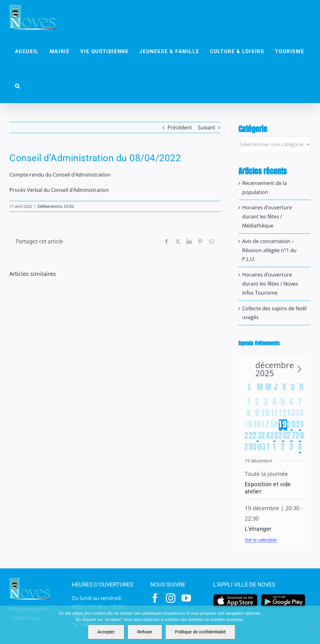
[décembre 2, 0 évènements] (257, 402)
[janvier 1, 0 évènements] (275, 447)
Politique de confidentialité (200, 632)
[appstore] (235, 596)
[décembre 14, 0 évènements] (300, 414)
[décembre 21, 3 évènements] (300, 425)
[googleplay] (283, 596)
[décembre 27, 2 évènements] (291, 436)
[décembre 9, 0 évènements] (257, 414)
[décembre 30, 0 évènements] (257, 447)
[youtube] (186, 598)
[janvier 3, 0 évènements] (291, 447)
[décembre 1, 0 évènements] (249, 402)
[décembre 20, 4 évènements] (291, 425)
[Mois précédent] (250, 369)
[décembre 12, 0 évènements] (283, 414)
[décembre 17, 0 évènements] (266, 425)
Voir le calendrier (261, 540)
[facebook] (155, 598)
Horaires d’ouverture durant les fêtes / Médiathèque (267, 217)
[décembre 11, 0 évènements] (275, 414)
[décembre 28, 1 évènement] (300, 436)
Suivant (207, 127)
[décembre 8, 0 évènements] (249, 414)
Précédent (180, 127)
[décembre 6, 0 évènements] (291, 402)
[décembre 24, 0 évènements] (266, 436)
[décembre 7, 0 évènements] (300, 402)
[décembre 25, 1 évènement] (275, 436)
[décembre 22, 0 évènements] (249, 436)
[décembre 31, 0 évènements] (266, 447)
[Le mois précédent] (299, 369)
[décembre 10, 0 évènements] (266, 414)
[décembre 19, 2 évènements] (283, 425)
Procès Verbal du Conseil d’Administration (59, 190)
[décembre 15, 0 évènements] (249, 425)
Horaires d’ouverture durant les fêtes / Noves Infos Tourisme (270, 284)
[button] (17, 86)
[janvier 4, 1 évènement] (300, 447)
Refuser (145, 632)
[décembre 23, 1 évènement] (257, 436)
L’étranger (258, 529)
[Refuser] (312, 625)
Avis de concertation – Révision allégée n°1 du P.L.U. (269, 250)
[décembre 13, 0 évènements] (291, 414)
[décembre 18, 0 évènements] (275, 425)
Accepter (106, 632)
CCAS (69, 206)
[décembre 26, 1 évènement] (283, 436)
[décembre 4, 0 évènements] (275, 402)
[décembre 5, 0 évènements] (283, 402)
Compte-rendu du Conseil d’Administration (60, 175)
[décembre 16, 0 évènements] (257, 425)
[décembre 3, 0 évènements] (266, 402)
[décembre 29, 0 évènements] (249, 447)
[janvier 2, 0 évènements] (283, 447)
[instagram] (171, 598)
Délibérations (50, 206)
